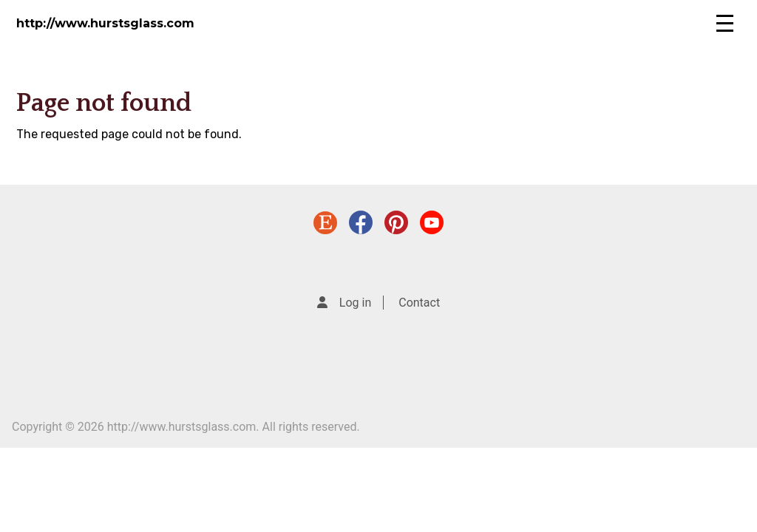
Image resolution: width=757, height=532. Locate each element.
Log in (355, 303)
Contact (419, 303)
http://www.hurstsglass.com (105, 23)
